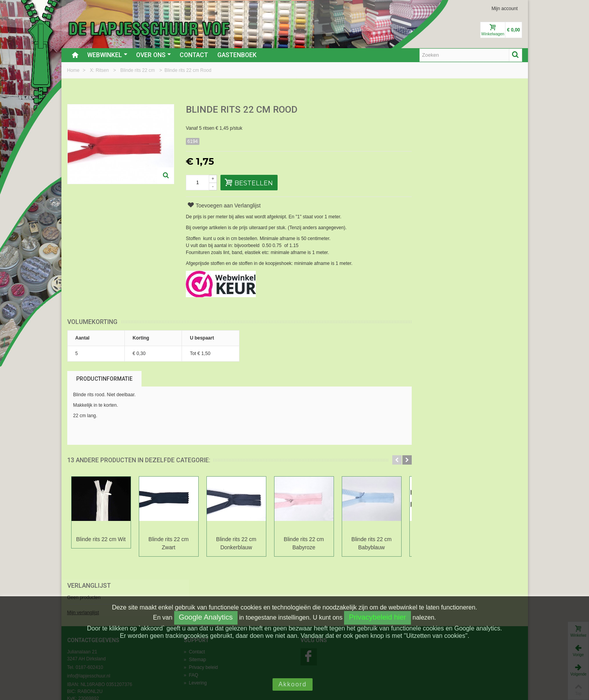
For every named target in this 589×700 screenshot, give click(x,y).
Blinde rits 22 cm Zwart (169, 543)
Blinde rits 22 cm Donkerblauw (236, 543)
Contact (194, 55)
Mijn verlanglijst (433, 137)
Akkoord (293, 684)
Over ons (154, 55)
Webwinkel (107, 55)
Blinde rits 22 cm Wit (101, 539)
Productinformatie (104, 379)
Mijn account (504, 9)
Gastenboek (237, 55)
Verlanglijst (439, 110)
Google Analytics (206, 617)
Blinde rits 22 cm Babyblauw (371, 543)
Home (74, 70)
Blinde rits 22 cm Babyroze (304, 543)
